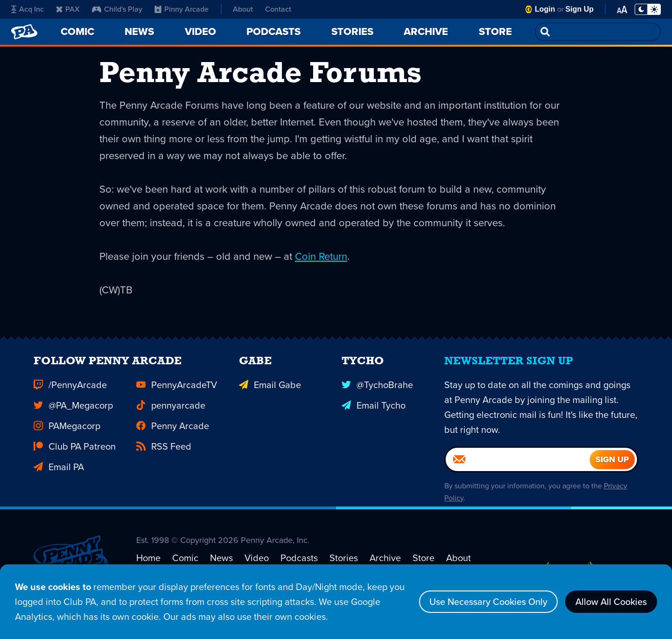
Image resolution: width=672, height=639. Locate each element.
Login (545, 9)
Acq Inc (28, 9)
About (243, 9)
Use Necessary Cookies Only (488, 602)
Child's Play (117, 9)
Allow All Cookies (611, 602)
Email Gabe (270, 396)
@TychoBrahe (377, 396)
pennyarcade (171, 417)
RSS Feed (164, 458)
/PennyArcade (70, 396)
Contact (278, 9)
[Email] (518, 471)
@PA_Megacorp (73, 417)
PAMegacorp (67, 438)
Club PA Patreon (75, 458)
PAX (68, 9)
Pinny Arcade (182, 9)
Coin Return (321, 256)
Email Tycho (374, 417)
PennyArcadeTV (177, 396)
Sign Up (580, 9)
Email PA (59, 479)
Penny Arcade (173, 438)
